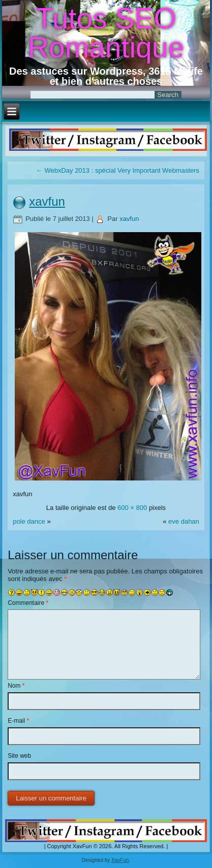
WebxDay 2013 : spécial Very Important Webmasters (118, 170)
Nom (16, 686)
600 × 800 (132, 508)
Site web (19, 756)
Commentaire (28, 603)
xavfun (47, 201)
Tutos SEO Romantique (106, 33)
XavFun (120, 860)
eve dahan (184, 521)
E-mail (18, 721)
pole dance (29, 521)
